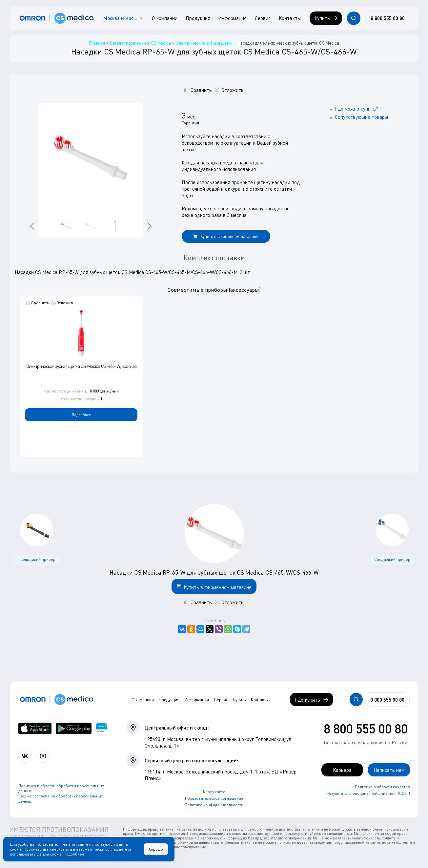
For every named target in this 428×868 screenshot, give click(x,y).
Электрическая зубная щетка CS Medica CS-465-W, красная (81, 366)
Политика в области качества (382, 787)
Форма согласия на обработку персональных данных (61, 799)
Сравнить (201, 90)
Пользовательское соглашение (214, 798)
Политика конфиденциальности (214, 805)
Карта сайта (214, 792)
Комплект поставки (214, 258)
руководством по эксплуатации (217, 143)
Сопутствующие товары (361, 117)
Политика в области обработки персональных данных (61, 788)
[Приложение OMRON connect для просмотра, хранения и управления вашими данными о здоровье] (101, 728)
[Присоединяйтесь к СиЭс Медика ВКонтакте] (25, 756)
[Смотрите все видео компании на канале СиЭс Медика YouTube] (43, 756)
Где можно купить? (357, 109)
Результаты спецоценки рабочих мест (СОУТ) (368, 793)
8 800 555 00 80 (366, 729)
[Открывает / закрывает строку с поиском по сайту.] (354, 18)
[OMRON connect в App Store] (35, 728)
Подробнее (81, 415)
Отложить (233, 90)
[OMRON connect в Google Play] (73, 728)
